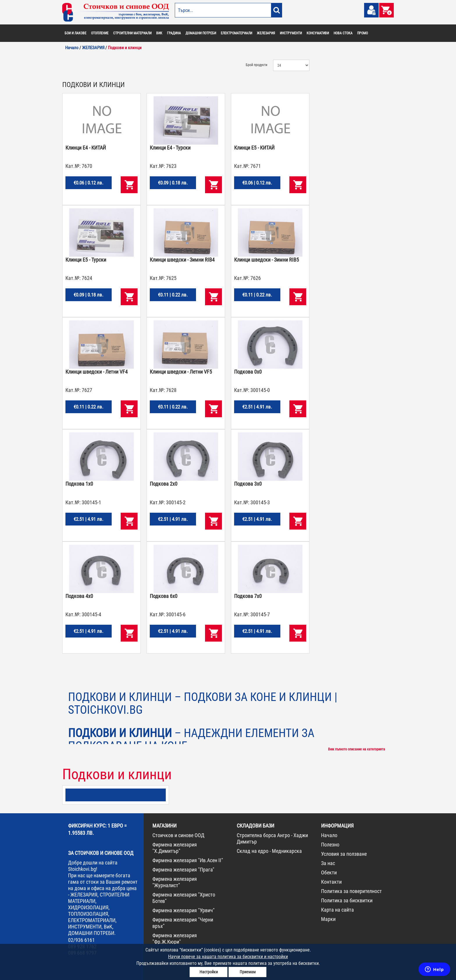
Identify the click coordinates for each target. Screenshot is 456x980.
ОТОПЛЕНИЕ (100, 33)
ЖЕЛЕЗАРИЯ (266, 33)
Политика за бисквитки (347, 900)
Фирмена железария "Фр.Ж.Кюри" (175, 939)
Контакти (331, 882)
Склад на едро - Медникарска (269, 851)
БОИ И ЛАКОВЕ (75, 33)
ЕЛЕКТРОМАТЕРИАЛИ (236, 33)
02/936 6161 (81, 940)
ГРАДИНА (174, 33)
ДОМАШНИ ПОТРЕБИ (201, 33)
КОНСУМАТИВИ (318, 33)
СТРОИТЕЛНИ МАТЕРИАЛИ (132, 33)
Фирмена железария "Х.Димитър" (175, 848)
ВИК (159, 33)
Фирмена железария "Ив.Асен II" (188, 860)
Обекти (329, 872)
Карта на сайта (337, 910)
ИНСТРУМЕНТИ (291, 33)
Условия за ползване (344, 854)
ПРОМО (363, 33)
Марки (328, 919)
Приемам (248, 972)
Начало (329, 835)
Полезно (330, 845)
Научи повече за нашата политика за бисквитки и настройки (228, 957)
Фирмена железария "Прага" (183, 870)
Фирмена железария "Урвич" (184, 910)
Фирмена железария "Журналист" (175, 882)
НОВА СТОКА (343, 33)
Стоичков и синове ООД (178, 835)
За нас (328, 863)
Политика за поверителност (351, 891)
